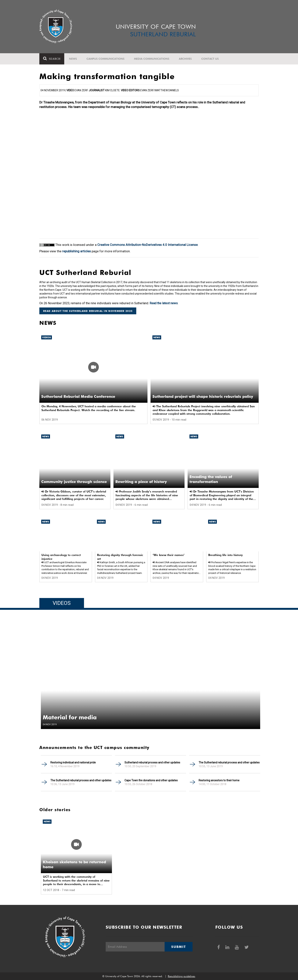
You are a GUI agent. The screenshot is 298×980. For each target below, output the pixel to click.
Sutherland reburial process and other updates (152, 762)
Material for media (70, 717)
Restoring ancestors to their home (219, 780)
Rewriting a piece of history (141, 482)
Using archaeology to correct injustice (61, 557)
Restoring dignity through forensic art (120, 557)
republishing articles (76, 251)
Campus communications (105, 59)
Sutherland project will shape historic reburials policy (203, 396)
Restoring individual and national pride (73, 762)
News (73, 59)
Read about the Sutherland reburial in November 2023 (88, 311)
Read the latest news (164, 303)
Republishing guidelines (181, 976)
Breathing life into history (225, 555)
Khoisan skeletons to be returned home (74, 864)
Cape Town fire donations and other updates (151, 780)
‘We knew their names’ (169, 555)
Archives (185, 59)
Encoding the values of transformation (211, 479)
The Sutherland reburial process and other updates (229, 762)
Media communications (152, 59)
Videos (47, 337)
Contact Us (210, 59)
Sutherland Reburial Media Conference (78, 396)
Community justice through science (74, 482)
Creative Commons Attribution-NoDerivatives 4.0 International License (147, 245)
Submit (178, 947)
